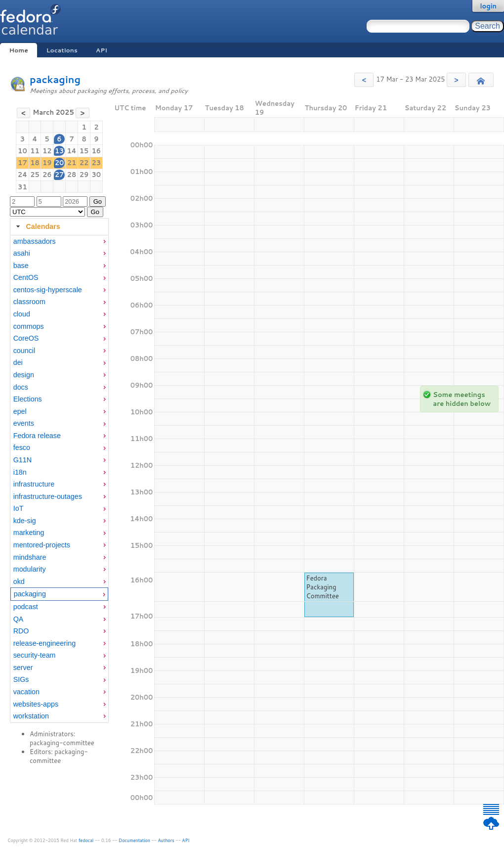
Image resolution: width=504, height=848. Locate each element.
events (24, 423)
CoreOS (26, 338)
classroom (29, 302)
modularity (30, 569)
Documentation (134, 840)
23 (97, 163)
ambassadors (35, 241)
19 (47, 163)
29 (84, 175)
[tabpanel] (59, 479)
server (23, 668)
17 (22, 163)
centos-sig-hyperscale (48, 290)
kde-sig (25, 521)
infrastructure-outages (48, 496)
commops (29, 326)
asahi (22, 253)
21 (72, 163)
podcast (26, 607)
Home (18, 50)
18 (35, 163)
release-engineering (44, 643)
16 (97, 151)
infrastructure (34, 484)
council (24, 351)
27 (60, 175)
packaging (55, 79)
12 (47, 151)
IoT (19, 508)
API (102, 50)
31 (22, 187)
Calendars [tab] (37, 226)
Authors (166, 840)
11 (35, 151)
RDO (21, 631)
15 (84, 151)
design (24, 375)
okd (19, 581)
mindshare (30, 557)
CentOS (26, 277)
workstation (31, 716)
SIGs (21, 679)
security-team (35, 655)
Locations (62, 50)
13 (60, 151)
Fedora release (37, 436)
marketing (29, 533)
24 (22, 175)
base (21, 266)
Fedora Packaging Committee (323, 587)
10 (22, 151)
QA (19, 619)
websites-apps (36, 704)
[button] (364, 80)
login (488, 6)
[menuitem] (59, 242)
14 (71, 151)
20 (60, 163)
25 (35, 175)
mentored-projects (42, 545)
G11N (22, 460)
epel (20, 411)
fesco (22, 447)
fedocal (86, 840)
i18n (20, 472)
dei (18, 362)
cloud (22, 314)
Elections (28, 399)
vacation (26, 692)
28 (72, 175)
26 (47, 175)
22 (84, 163)
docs (21, 387)
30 (97, 175)
